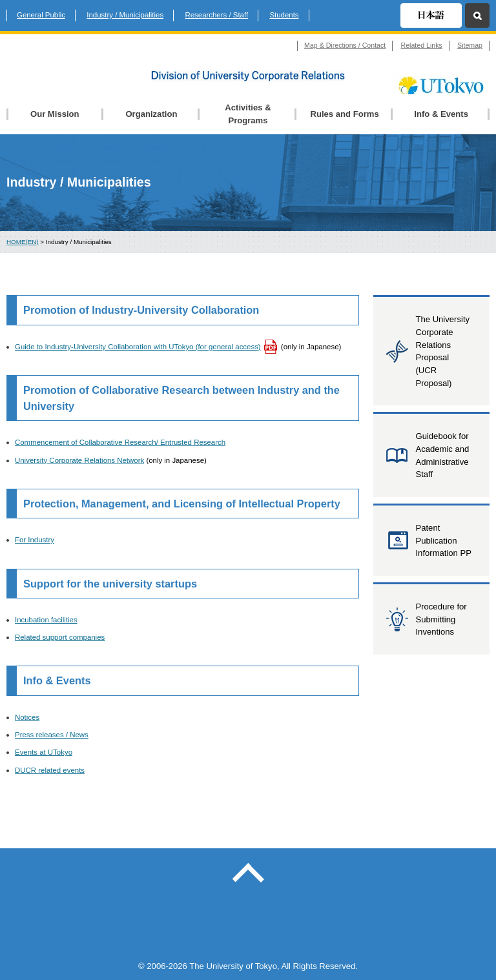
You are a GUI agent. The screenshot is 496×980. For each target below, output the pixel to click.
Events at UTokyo (44, 752)
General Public (41, 15)
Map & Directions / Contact (345, 45)
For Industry (35, 540)
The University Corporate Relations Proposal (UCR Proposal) (442, 351)
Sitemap (470, 45)
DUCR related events (50, 770)
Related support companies (60, 637)
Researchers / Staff (216, 15)
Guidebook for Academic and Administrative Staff (442, 455)
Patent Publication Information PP (443, 540)
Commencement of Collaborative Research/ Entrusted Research (120, 442)
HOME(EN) (23, 242)
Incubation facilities (46, 620)
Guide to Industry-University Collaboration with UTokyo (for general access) (138, 347)
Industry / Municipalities (125, 15)
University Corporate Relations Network (79, 460)
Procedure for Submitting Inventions (441, 619)
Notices (27, 717)
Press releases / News (52, 735)
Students (284, 15)
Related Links (422, 45)
